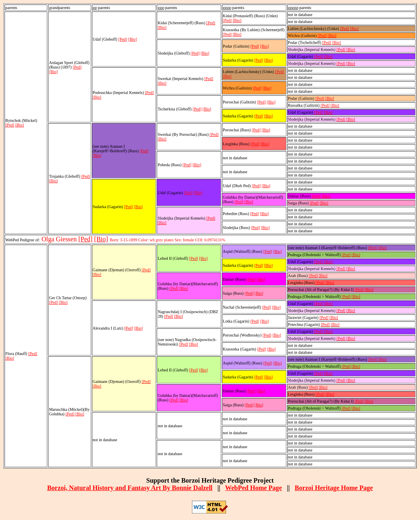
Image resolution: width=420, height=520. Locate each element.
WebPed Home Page (254, 488)
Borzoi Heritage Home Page (334, 488)
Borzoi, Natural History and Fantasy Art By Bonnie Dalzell (130, 488)
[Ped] (10, 125)
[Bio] (19, 125)
